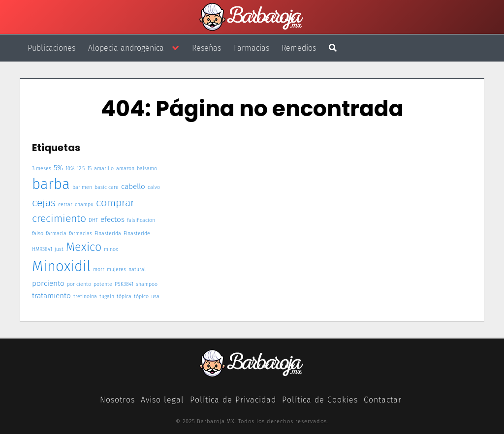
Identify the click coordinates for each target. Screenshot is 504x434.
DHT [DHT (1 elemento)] (93, 220)
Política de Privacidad (233, 400)
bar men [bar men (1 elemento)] (82, 187)
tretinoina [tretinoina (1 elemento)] (85, 296)
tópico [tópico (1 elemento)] (141, 296)
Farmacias (252, 48)
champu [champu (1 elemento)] (84, 204)
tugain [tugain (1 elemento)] (107, 296)
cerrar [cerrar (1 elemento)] (65, 204)
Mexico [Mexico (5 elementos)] (84, 247)
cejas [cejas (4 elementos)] (44, 203)
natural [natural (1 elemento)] (137, 269)
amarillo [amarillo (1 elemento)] (104, 169)
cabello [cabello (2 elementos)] (133, 186)
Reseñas (206, 48)
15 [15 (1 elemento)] (89, 169)
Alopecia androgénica (126, 48)
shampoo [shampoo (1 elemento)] (147, 284)
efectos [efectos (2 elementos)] (112, 219)
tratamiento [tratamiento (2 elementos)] (51, 296)
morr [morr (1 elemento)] (99, 269)
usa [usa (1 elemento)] (155, 296)
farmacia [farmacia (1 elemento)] (56, 233)
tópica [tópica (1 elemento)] (124, 296)
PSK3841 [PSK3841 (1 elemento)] (124, 284)
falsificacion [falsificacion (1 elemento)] (141, 220)
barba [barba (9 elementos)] (51, 184)
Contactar (383, 400)
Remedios (299, 48)
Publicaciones (51, 48)
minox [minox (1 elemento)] (111, 249)
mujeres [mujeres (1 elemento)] (116, 269)
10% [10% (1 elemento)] (70, 169)
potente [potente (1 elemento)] (103, 284)
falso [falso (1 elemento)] (38, 233)
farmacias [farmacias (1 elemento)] (80, 233)
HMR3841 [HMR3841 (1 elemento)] (42, 249)
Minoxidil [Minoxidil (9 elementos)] (61, 266)
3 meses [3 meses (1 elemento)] (42, 169)
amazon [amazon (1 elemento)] (125, 169)
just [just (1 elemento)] (59, 249)
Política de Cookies (320, 400)
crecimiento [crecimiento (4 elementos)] (59, 218)
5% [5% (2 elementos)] (58, 168)
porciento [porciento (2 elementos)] (48, 283)
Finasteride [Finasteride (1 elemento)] (137, 233)
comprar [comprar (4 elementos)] (115, 203)
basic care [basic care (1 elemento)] (107, 187)
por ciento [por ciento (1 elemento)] (79, 284)
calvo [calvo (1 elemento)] (154, 187)
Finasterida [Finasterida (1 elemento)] (108, 233)
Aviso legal (162, 400)
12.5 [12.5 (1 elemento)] (81, 169)
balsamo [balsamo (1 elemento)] (147, 169)
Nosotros (117, 400)
